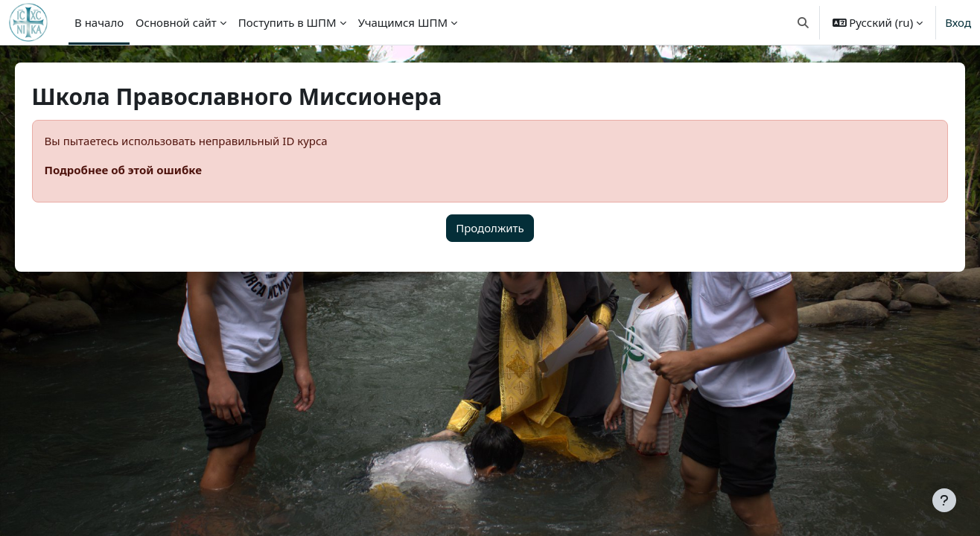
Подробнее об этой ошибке (144, 170)
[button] (803, 22)
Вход (958, 22)
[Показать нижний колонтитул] (944, 500)
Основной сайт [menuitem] (176, 22)
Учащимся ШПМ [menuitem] (403, 22)
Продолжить (490, 228)
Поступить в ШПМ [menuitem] (287, 22)
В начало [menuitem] (99, 22)
